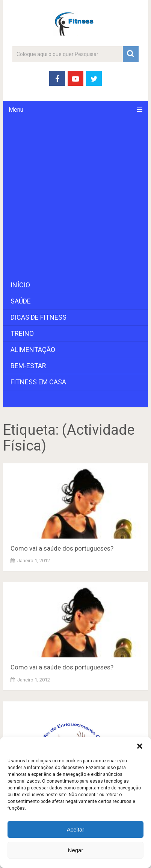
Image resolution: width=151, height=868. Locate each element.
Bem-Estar (28, 366)
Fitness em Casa (38, 382)
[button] (140, 746)
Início (20, 285)
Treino (22, 333)
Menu (16, 110)
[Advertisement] (75, 198)
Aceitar (76, 829)
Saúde (21, 301)
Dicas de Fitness (39, 317)
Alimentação (33, 350)
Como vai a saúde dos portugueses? (62, 548)
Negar (76, 850)
